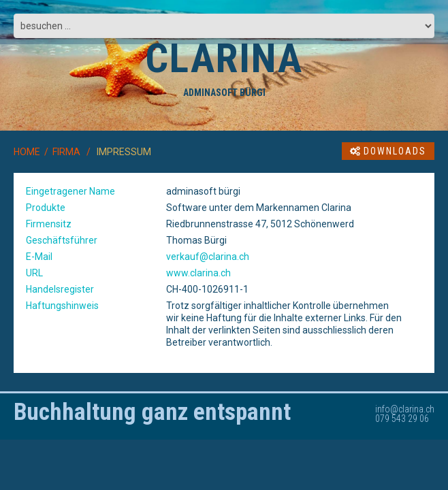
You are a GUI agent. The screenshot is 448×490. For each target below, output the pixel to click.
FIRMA (66, 152)
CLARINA (224, 58)
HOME (27, 152)
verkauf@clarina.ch (208, 257)
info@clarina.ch (405, 409)
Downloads (388, 151)
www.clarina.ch (198, 273)
